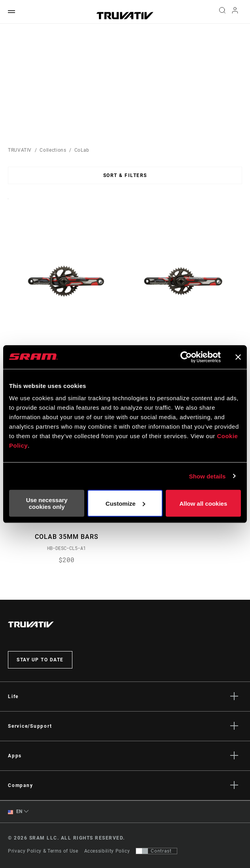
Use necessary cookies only (47, 503)
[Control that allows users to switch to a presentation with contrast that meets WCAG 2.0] (156, 851)
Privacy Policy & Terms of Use (43, 851)
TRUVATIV (20, 150)
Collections (53, 150)
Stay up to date (40, 660)
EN (15, 812)
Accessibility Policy (107, 851)
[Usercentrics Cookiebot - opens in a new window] (186, 357)
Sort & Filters (125, 175)
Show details (207, 476)
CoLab (82, 150)
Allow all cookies (203, 503)
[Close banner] (238, 357)
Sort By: (8, 204)
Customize (125, 503)
